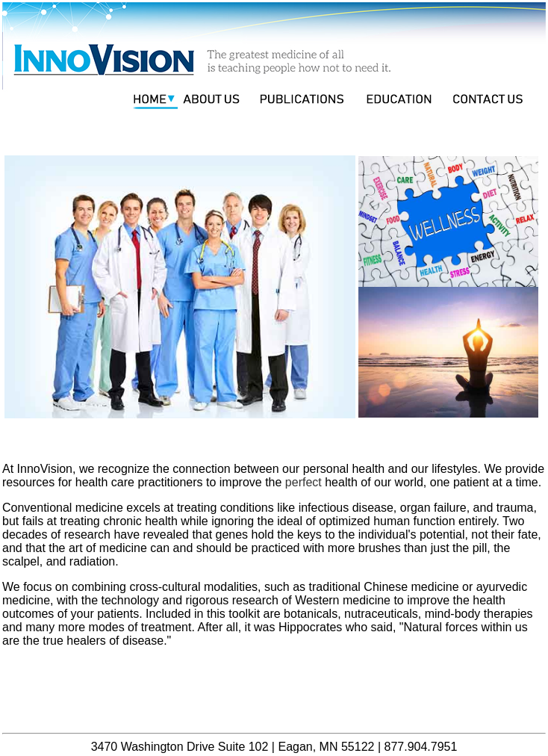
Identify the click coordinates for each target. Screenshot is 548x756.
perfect (303, 482)
